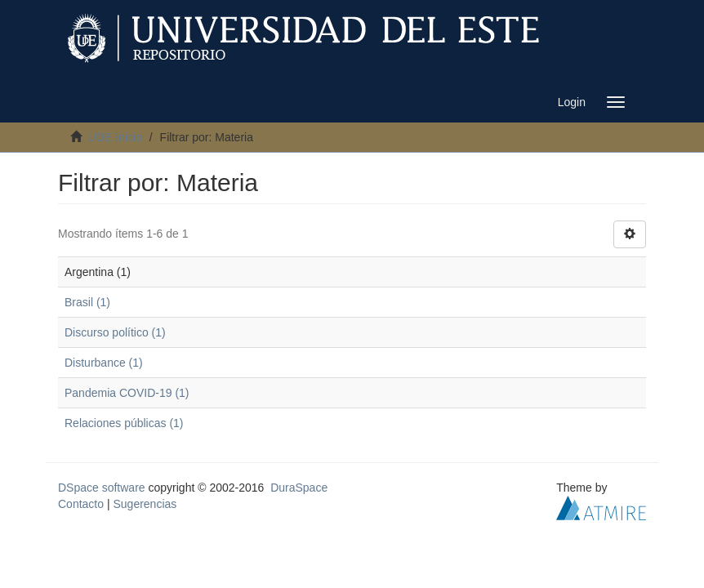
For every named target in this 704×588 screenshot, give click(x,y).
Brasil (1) (87, 302)
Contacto (81, 504)
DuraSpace (299, 488)
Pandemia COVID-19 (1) (127, 393)
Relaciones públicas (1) (124, 423)
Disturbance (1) (104, 363)
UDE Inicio (115, 137)
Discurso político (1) (115, 332)
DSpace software (102, 488)
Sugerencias (145, 504)
